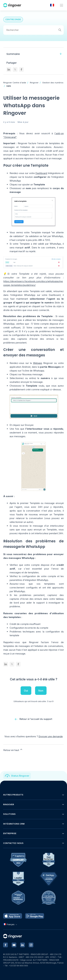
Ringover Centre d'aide (15, 83)
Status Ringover (20, 776)
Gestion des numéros (53, 83)
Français (10, 924)
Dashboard (41, 173)
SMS (9, 86)
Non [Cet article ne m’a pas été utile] (41, 691)
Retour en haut (13, 750)
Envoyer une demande (51, 736)
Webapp (38, 363)
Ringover (34, 83)
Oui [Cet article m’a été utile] (26, 691)
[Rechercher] (33, 30)
